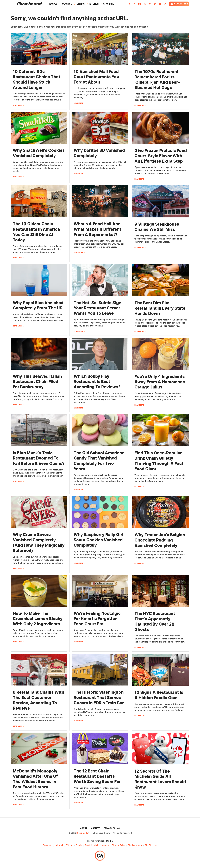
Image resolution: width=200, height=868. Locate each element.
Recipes (53, 4)
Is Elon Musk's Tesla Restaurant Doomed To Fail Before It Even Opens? (39, 458)
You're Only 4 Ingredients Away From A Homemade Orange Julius (160, 382)
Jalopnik (59, 845)
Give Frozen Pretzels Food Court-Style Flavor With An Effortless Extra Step (161, 156)
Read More (18, 105)
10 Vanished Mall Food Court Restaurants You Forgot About (96, 77)
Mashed (106, 845)
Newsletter (179, 4)
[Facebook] (129, 5)
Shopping (109, 4)
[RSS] (165, 5)
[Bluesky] (160, 5)
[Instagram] (140, 5)
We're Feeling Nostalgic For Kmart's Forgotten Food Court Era (97, 619)
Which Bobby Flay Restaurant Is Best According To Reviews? (97, 382)
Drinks (81, 4)
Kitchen (94, 4)
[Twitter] (134, 5)
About (84, 828)
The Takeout (151, 845)
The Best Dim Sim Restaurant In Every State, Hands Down (160, 308)
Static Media (82, 833)
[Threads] (145, 5)
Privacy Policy (112, 828)
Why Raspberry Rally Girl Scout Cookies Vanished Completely (98, 540)
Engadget (48, 845)
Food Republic (92, 845)
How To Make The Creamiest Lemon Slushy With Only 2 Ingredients (38, 619)
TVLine (70, 845)
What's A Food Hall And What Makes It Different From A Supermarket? (97, 229)
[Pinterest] (155, 5)
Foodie (79, 845)
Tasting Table (119, 845)
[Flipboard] (150, 5)
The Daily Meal (135, 845)
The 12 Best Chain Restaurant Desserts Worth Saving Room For (97, 776)
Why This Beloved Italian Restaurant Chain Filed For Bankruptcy (37, 382)
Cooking (67, 4)
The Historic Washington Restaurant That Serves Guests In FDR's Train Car (99, 697)
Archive (95, 828)
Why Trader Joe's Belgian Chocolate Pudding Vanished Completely (160, 540)
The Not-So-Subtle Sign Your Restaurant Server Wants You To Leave (98, 308)
